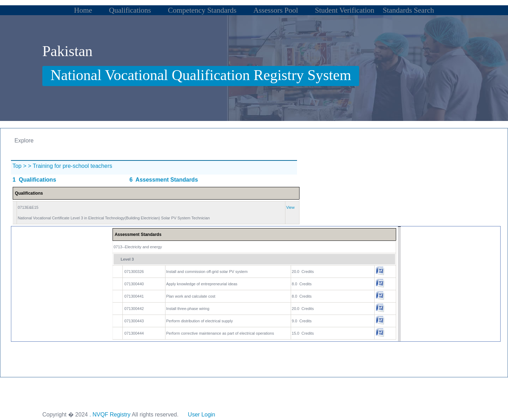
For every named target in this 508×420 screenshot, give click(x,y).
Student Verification (345, 10)
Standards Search (408, 10)
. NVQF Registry (110, 415)
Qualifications (130, 10)
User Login (201, 415)
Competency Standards (202, 10)
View (290, 207)
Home (83, 10)
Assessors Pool (276, 10)
